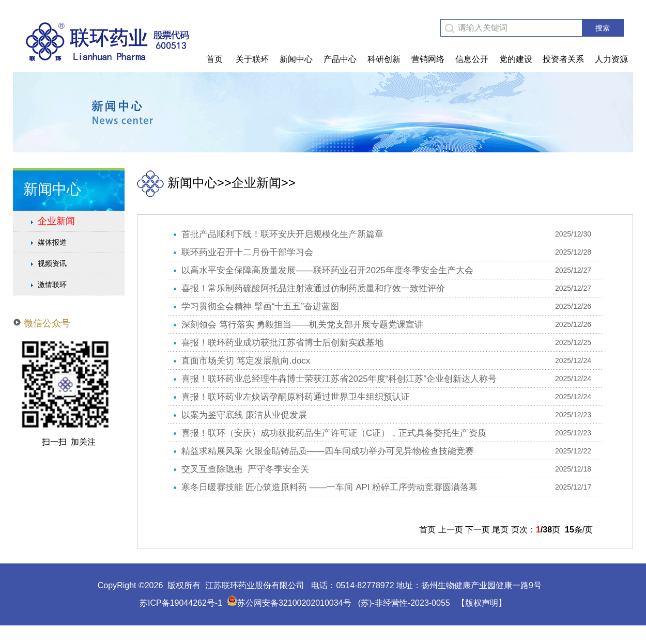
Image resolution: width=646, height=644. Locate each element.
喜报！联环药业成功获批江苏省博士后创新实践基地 (282, 343)
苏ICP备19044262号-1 (181, 603)
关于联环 (252, 59)
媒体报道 (52, 242)
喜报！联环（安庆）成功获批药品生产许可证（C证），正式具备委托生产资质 (334, 433)
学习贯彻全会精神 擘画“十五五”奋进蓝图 (260, 307)
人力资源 (611, 59)
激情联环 (52, 285)
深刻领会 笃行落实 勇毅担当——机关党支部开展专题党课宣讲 (302, 325)
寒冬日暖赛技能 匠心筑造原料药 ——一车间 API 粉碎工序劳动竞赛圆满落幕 (329, 487)
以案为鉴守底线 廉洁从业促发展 (244, 415)
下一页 (478, 530)
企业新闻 (56, 221)
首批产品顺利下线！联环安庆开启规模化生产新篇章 (282, 234)
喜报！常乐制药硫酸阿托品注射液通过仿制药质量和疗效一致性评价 (313, 288)
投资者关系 (563, 59)
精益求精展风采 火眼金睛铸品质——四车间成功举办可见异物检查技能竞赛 (328, 451)
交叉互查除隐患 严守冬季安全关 (245, 469)
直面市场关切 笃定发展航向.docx (246, 361)
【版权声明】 (482, 603)
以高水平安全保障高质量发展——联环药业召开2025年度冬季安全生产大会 (327, 270)
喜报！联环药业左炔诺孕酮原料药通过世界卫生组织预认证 (296, 397)
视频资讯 (52, 263)
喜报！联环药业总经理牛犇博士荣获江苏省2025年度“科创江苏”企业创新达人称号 (339, 379)
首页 (214, 59)
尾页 (500, 530)
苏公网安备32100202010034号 (289, 603)
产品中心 (340, 59)
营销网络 (428, 59)
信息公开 (472, 59)
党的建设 (516, 59)
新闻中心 (296, 59)
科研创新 (384, 59)
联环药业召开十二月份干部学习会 (247, 252)
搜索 (603, 28)
